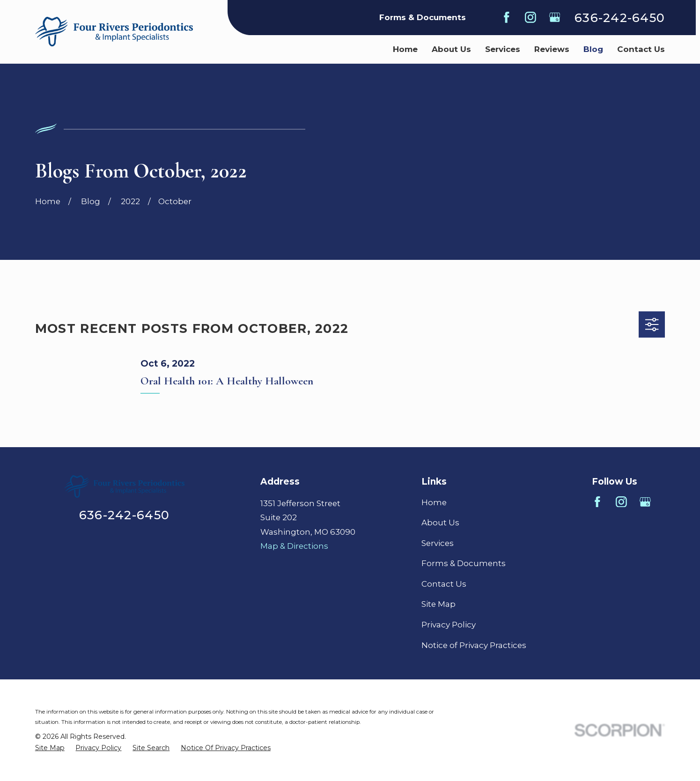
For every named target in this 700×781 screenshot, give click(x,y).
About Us (440, 523)
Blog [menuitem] (593, 49)
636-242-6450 (620, 18)
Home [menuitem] (405, 49)
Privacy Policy (449, 625)
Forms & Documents (423, 17)
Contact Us (444, 584)
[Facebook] (507, 17)
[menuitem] (50, 748)
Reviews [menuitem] (552, 49)
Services (438, 543)
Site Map (438, 604)
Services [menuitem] (503, 49)
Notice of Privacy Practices (474, 645)
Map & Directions (294, 546)
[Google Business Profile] (555, 17)
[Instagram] (531, 17)
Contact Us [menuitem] (641, 49)
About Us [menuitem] (451, 49)
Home (434, 502)
